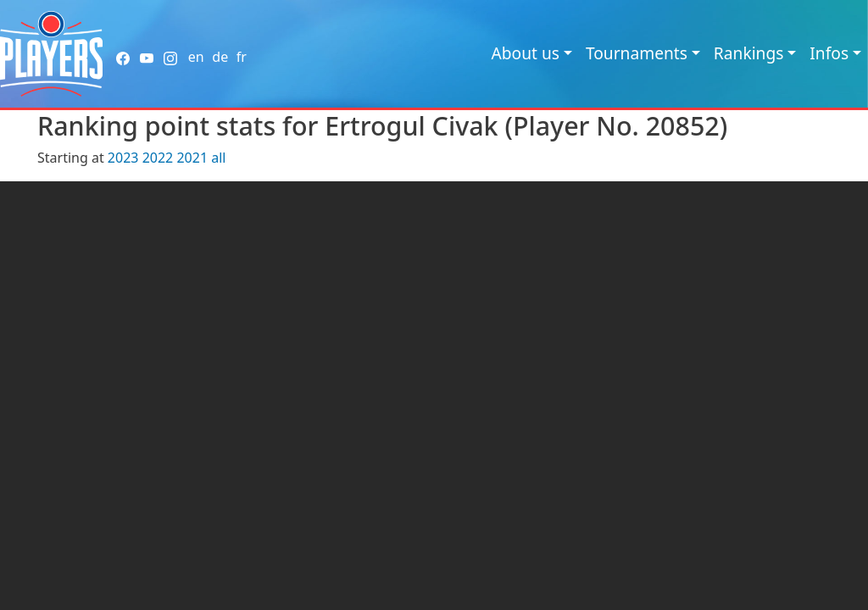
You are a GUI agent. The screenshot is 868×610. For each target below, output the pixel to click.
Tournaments (637, 53)
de (220, 57)
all (218, 158)
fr (242, 57)
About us (525, 53)
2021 (192, 158)
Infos (829, 53)
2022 (158, 158)
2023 (123, 158)
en (196, 57)
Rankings (749, 53)
